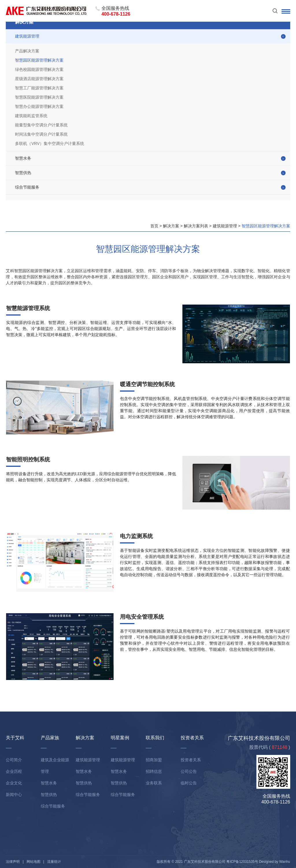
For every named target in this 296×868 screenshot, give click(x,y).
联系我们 (155, 738)
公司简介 (14, 760)
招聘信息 (154, 771)
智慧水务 (23, 158)
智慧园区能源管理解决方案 (39, 60)
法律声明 (13, 862)
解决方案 (171, 226)
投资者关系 (192, 738)
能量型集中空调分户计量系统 (41, 125)
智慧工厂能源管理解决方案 (39, 88)
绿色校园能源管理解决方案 (39, 69)
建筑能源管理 (27, 36)
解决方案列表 (196, 226)
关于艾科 (15, 738)
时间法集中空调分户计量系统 (41, 134)
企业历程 (14, 771)
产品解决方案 (27, 51)
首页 (154, 226)
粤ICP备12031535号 (242, 862)
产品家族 (50, 738)
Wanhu (285, 862)
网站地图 (34, 862)
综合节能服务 (27, 187)
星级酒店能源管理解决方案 (39, 79)
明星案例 (120, 738)
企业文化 (14, 783)
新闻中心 (14, 795)
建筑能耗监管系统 (31, 116)
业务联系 (154, 783)
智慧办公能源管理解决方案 (39, 106)
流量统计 (54, 862)
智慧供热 (23, 173)
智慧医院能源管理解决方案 (39, 97)
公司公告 (189, 771)
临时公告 (189, 783)
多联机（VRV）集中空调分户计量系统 (50, 143)
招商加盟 (154, 760)
